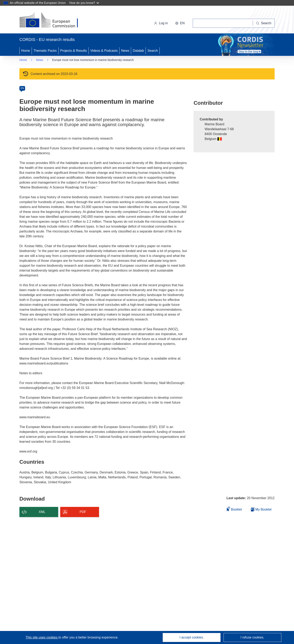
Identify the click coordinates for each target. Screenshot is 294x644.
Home (26, 51)
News (125, 51)
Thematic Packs (45, 51)
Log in (161, 23)
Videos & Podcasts (104, 51)
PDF (83, 512)
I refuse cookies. (252, 637)
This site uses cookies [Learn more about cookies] (42, 637)
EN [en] (22, 88)
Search (153, 51)
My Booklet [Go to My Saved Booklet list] (261, 509)
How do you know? (84, 3)
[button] (180, 23)
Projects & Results (74, 51)
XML (42, 512)
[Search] (264, 23)
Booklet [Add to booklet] (234, 509)
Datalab (138, 51)
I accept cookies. (192, 637)
